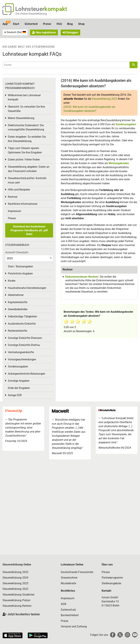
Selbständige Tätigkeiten (22, 316)
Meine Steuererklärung (21, 118)
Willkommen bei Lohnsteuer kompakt (24, 97)
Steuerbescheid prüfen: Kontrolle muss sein (27, 180)
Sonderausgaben (126, 124)
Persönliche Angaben (20, 273)
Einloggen (70, 32)
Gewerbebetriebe (18, 309)
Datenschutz (68, 610)
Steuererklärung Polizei (16, 600)
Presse (12, 218)
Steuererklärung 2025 (105, 99)
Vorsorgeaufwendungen (22, 359)
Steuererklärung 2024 (15, 578)
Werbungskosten (119, 163)
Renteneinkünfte (17, 331)
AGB (63, 604)
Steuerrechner (69, 578)
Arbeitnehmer (16, 295)
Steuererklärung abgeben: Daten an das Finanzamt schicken (29, 169)
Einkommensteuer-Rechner (82, 277)
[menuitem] (15, 32)
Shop (81, 24)
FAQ (59, 24)
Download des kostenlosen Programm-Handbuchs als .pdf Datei (29, 230)
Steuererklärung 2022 (15, 589)
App (5, 24)
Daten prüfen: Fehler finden (24, 160)
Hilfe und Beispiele (19, 190)
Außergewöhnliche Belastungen (27, 374)
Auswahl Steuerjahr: (17, 252)
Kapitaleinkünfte (18, 302)
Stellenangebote (111, 583)
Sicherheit (31, 24)
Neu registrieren (44, 32)
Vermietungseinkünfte (21, 352)
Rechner (13, 197)
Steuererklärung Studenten (19, 595)
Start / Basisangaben (20, 266)
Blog (70, 24)
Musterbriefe (68, 583)
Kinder (12, 281)
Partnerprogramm (112, 578)
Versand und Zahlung (74, 626)
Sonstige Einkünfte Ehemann (25, 338)
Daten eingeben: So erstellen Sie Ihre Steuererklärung (27, 139)
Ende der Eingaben (19, 388)
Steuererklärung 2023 (15, 583)
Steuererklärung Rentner (17, 606)
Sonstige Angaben (19, 381)
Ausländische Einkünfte (22, 324)
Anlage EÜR (15, 395)
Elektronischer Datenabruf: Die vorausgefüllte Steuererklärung (26, 127)
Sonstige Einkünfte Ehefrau (24, 345)
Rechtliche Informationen (23, 204)
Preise (47, 24)
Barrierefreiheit (70, 615)
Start (16, 24)
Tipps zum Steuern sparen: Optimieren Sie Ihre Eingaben (25, 150)
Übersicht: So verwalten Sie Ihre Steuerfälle (26, 109)
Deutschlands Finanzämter (77, 572)
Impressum (14, 211)
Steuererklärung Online (17, 565)
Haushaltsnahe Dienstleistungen (27, 288)
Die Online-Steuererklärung (31, 14)
